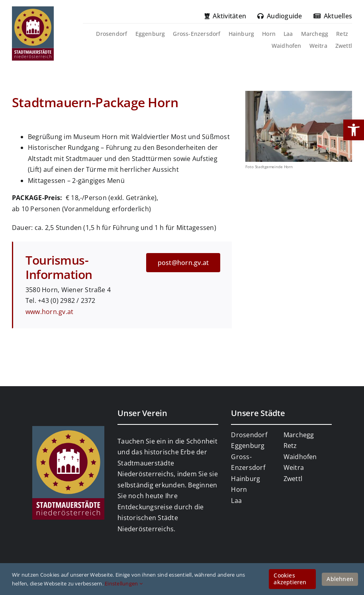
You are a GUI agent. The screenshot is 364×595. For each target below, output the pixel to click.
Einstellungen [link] (124, 583)
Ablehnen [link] (340, 579)
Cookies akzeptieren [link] (290, 579)
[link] (354, 130)
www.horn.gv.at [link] (49, 312)
